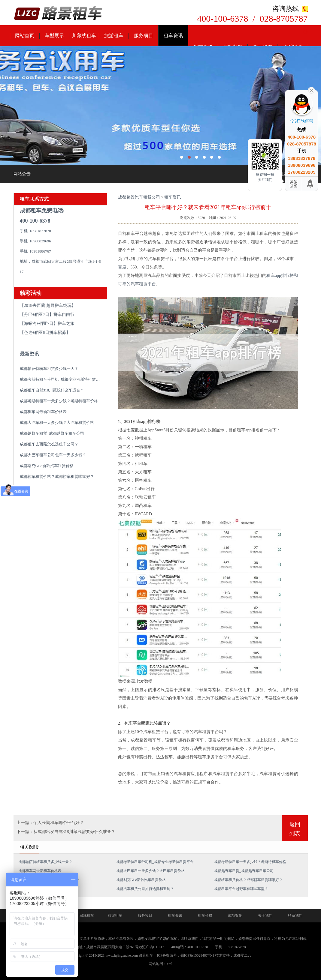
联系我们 (295, 916)
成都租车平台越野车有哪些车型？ (241, 889)
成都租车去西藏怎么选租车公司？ (49, 444)
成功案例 (235, 916)
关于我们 (265, 916)
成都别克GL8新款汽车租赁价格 (47, 466)
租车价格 (205, 916)
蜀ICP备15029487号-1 (197, 955)
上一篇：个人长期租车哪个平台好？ (50, 823)
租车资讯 (173, 36)
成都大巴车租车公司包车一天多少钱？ (53, 455)
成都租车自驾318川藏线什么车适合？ (52, 390)
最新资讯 (29, 354)
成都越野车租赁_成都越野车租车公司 (52, 433)
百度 (122, 267)
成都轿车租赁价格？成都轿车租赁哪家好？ (57, 477)
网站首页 (25, 36)
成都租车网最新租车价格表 (43, 412)
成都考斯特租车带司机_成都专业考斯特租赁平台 (62, 379)
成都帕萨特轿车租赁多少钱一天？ (49, 369)
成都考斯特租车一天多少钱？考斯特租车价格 (59, 401)
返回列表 (295, 829)
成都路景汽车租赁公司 (139, 197)
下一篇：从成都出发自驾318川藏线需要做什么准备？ (66, 832)
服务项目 (144, 36)
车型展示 (54, 36)
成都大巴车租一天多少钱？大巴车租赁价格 (57, 423)
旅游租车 (114, 36)
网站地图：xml (160, 964)
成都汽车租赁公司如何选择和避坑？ (145, 889)
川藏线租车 (84, 36)
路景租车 (146, 955)
